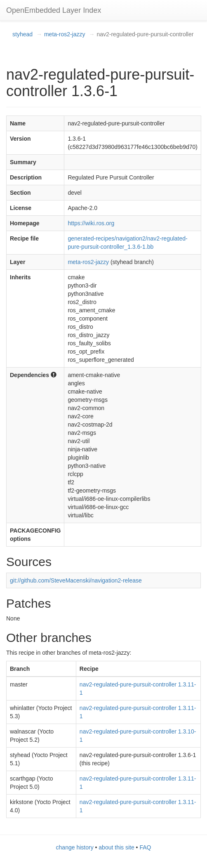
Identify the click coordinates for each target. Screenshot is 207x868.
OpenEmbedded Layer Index (54, 10)
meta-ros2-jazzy (65, 34)
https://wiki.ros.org (91, 223)
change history (75, 847)
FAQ (145, 847)
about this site (116, 847)
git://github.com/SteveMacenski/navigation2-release (76, 580)
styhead (22, 34)
